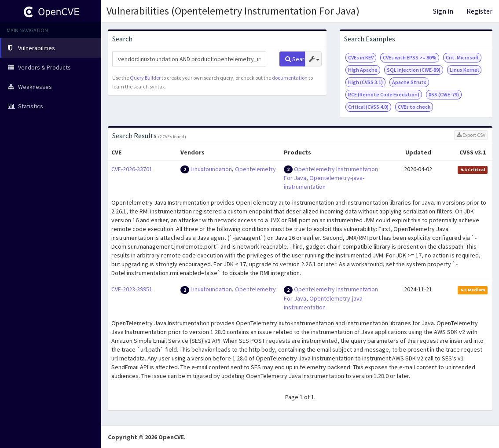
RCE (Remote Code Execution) (384, 94)
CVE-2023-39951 (132, 289)
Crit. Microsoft (462, 57)
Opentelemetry (255, 169)
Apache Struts (409, 82)
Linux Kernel (464, 70)
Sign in (443, 11)
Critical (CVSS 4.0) (368, 107)
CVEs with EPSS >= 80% (410, 57)
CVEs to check (414, 107)
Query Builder (145, 78)
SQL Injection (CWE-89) (414, 70)
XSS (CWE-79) (444, 94)
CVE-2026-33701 (132, 169)
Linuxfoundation (211, 169)
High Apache (363, 70)
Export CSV (471, 135)
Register (479, 11)
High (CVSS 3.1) (365, 82)
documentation (290, 78)
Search (295, 59)
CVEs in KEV (361, 57)
